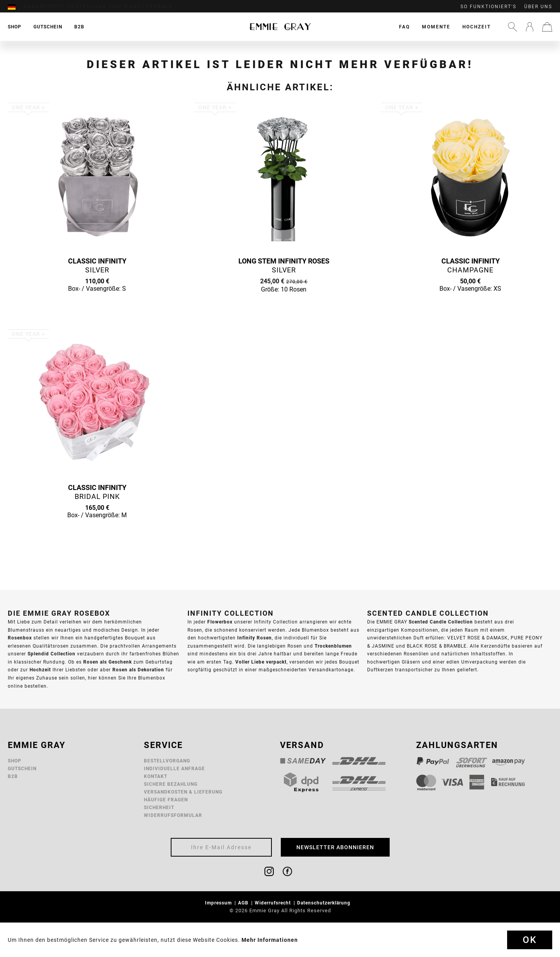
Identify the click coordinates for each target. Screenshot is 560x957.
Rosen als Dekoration (138, 670)
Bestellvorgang (167, 761)
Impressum (219, 903)
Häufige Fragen (166, 800)
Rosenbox (20, 638)
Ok (530, 940)
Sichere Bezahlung (171, 784)
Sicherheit (159, 807)
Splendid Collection (52, 654)
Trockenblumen (333, 646)
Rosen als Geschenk (108, 662)
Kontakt (156, 776)
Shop (15, 761)
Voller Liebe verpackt (261, 662)
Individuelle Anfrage (174, 768)
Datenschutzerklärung (325, 903)
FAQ (404, 27)
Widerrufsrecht (274, 903)
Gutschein (22, 768)
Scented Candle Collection (441, 622)
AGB (244, 903)
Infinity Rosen (255, 638)
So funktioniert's (488, 7)
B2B (13, 776)
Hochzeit (477, 27)
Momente (436, 27)
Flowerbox (220, 622)
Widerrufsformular (173, 815)
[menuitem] (16, 7)
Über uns (538, 7)
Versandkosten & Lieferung (183, 792)
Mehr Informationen (270, 940)
